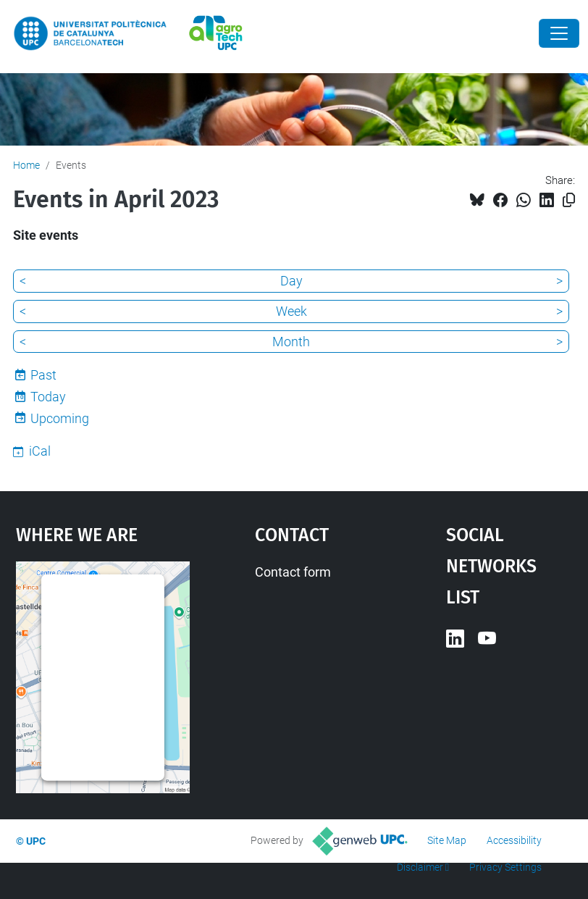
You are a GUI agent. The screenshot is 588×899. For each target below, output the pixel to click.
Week (291, 311)
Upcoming (60, 418)
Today (48, 397)
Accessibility (514, 840)
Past (43, 375)
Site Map (447, 840)
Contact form (293, 572)
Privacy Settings (505, 867)
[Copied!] (569, 200)
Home (26, 165)
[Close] (559, 33)
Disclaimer (420, 867)
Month (291, 342)
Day (291, 281)
